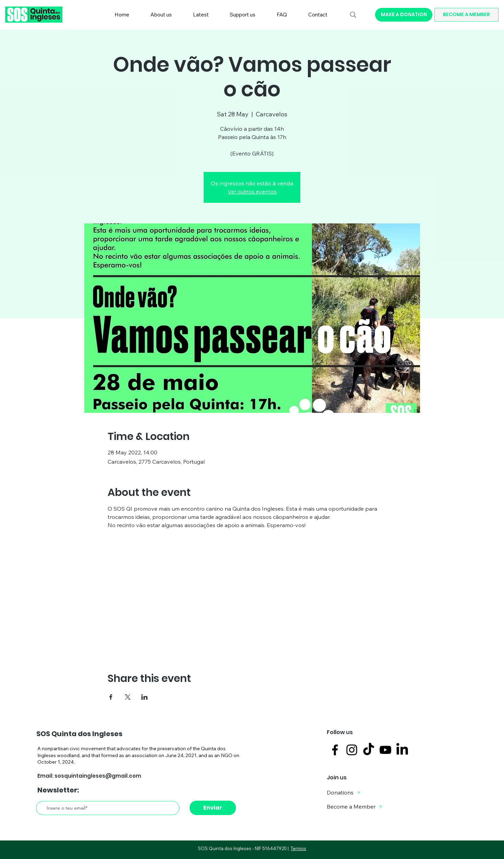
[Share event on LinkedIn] (145, 697)
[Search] (353, 15)
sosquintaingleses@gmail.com (98, 776)
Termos (298, 848)
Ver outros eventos (252, 191)
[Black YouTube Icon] (385, 750)
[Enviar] (213, 808)
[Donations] (353, 792)
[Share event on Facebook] (111, 697)
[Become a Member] (355, 806)
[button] (161, 15)
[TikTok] (369, 750)
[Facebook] (335, 750)
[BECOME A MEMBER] (466, 15)
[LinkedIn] (402, 750)
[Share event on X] (128, 697)
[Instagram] (352, 750)
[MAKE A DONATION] (404, 15)
